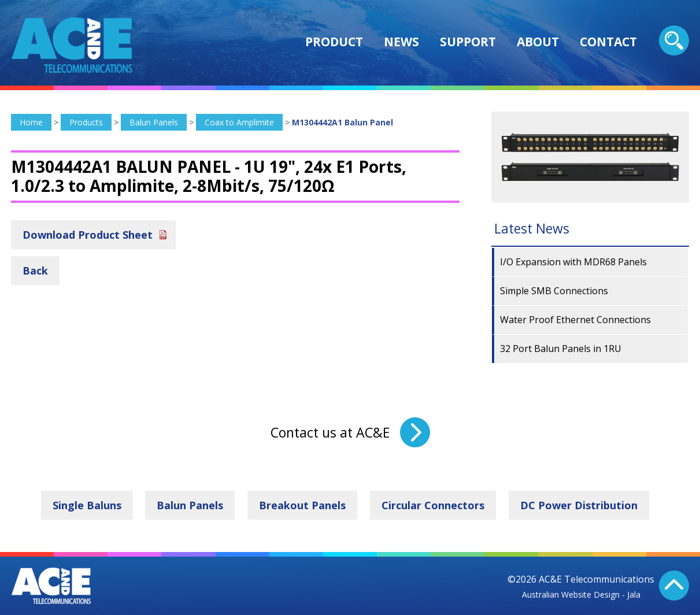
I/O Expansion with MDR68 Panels (573, 262)
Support (468, 42)
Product (334, 42)
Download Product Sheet (88, 235)
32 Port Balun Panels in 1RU (561, 349)
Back (35, 271)
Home (31, 122)
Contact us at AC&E (330, 432)
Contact (608, 42)
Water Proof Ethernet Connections (575, 320)
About (538, 42)
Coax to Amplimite (239, 122)
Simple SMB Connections (554, 291)
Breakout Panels (302, 505)
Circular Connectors (433, 505)
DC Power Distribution (579, 505)
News (401, 42)
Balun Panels (154, 122)
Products (86, 122)
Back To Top (674, 586)
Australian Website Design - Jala (581, 594)
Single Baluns (87, 505)
